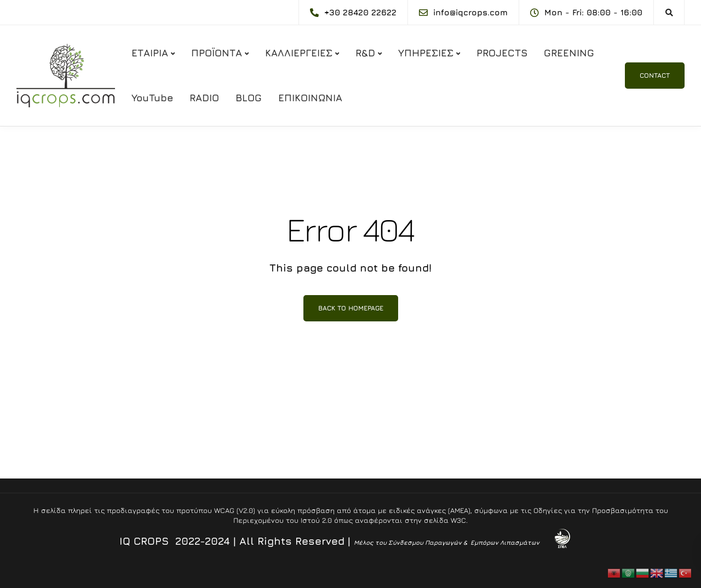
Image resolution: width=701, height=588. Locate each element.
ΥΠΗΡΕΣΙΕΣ (426, 53)
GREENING (569, 53)
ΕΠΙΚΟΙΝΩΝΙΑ (310, 98)
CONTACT (655, 75)
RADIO (204, 98)
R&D (365, 53)
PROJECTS (502, 53)
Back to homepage (351, 308)
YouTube (152, 98)
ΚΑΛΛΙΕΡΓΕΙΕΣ (299, 53)
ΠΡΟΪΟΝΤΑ (217, 53)
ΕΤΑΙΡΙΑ (150, 53)
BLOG (249, 98)
